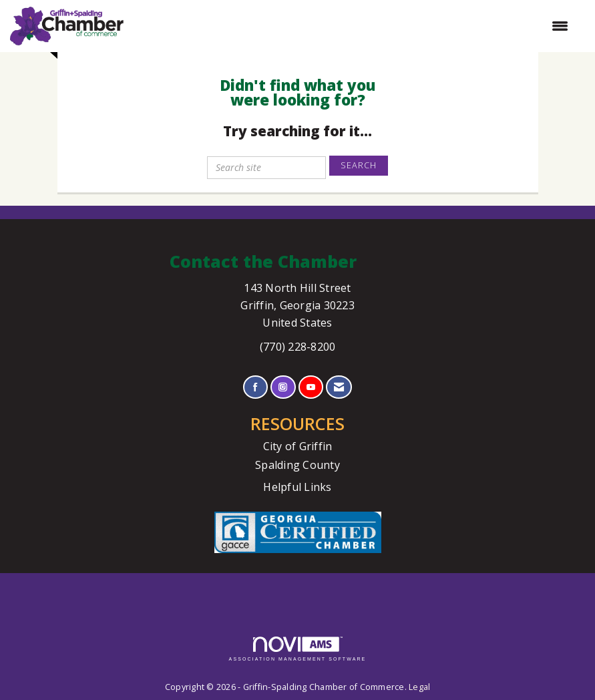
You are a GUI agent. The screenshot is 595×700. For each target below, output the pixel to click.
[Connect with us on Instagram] (283, 387)
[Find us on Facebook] (255, 387)
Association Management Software (298, 649)
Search (359, 165)
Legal (419, 687)
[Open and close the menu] (353, 26)
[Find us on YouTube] (311, 387)
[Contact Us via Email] (339, 387)
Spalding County (297, 465)
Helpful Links (297, 487)
